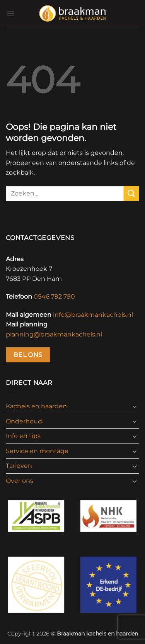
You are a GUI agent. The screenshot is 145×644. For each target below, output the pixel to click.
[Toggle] (135, 406)
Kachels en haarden (36, 406)
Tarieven (19, 466)
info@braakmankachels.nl (93, 315)
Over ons (20, 481)
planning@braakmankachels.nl (54, 334)
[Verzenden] (131, 193)
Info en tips (23, 436)
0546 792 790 (54, 297)
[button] (10, 13)
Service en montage (37, 451)
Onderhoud (24, 421)
